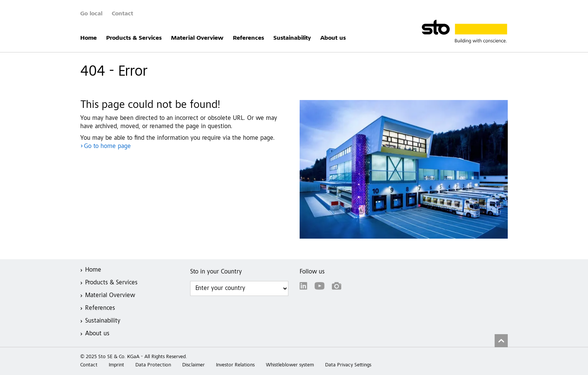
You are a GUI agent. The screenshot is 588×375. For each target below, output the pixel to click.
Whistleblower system (290, 365)
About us (333, 38)
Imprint (116, 365)
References (248, 38)
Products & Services (134, 38)
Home (88, 38)
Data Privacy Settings (348, 365)
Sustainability (292, 38)
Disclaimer (193, 365)
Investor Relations (235, 365)
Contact (122, 14)
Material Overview (197, 38)
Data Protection (153, 365)
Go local (91, 14)
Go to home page (107, 147)
